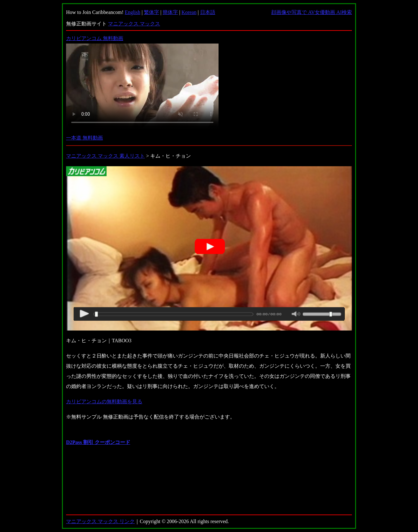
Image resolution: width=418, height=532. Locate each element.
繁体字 (152, 12)
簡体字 (170, 12)
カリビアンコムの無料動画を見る (104, 402)
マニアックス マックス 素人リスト (105, 156)
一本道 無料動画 (84, 138)
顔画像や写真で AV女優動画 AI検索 (312, 12)
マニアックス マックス (134, 24)
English (133, 12)
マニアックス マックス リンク (100, 521)
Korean (189, 12)
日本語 (208, 12)
